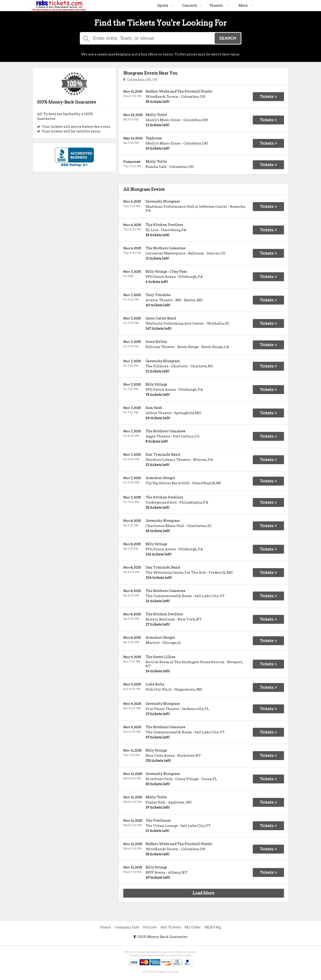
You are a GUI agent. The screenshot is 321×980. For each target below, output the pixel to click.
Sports (165, 6)
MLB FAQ (213, 927)
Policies (150, 927)
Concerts (192, 6)
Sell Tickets (171, 927)
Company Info (127, 927)
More (245, 6)
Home (105, 927)
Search (228, 38)
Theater (219, 6)
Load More (204, 893)
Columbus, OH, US (140, 80)
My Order (193, 927)
